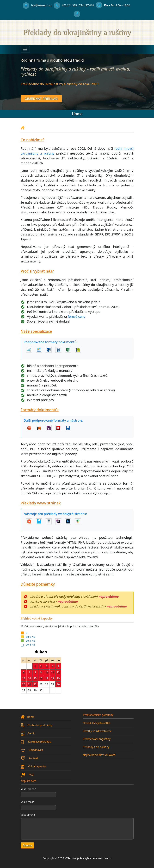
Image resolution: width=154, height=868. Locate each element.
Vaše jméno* (28, 789)
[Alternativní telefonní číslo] (87, 5)
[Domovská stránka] (23, 127)
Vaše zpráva (28, 815)
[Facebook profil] (77, 14)
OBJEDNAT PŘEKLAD (41, 99)
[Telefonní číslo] (65, 5)
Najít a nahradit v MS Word (99, 755)
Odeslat (27, 845)
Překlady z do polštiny (96, 747)
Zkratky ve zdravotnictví (97, 731)
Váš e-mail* (28, 802)
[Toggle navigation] (25, 49)
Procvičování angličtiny (97, 739)
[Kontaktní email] (37, 5)
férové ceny (77, 317)
